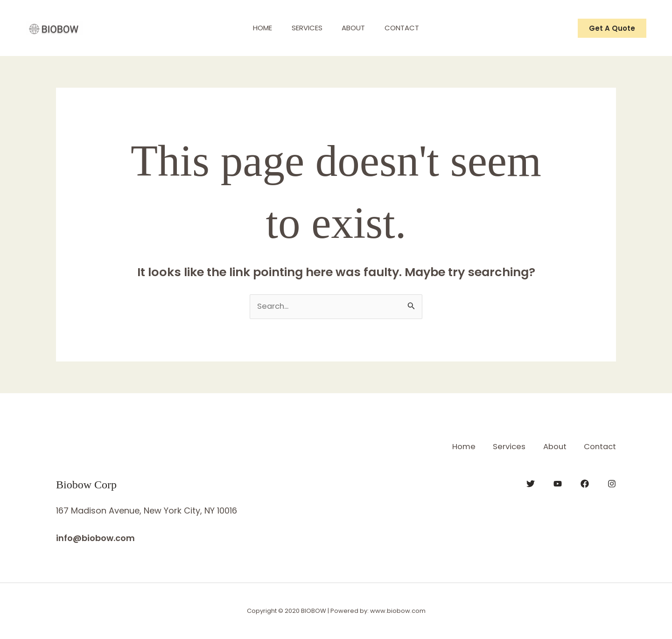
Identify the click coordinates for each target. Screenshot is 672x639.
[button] (612, 28)
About (356, 28)
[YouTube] (558, 483)
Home (257, 28)
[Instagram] (612, 483)
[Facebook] (585, 483)
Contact (408, 28)
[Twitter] (531, 483)
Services (305, 28)
